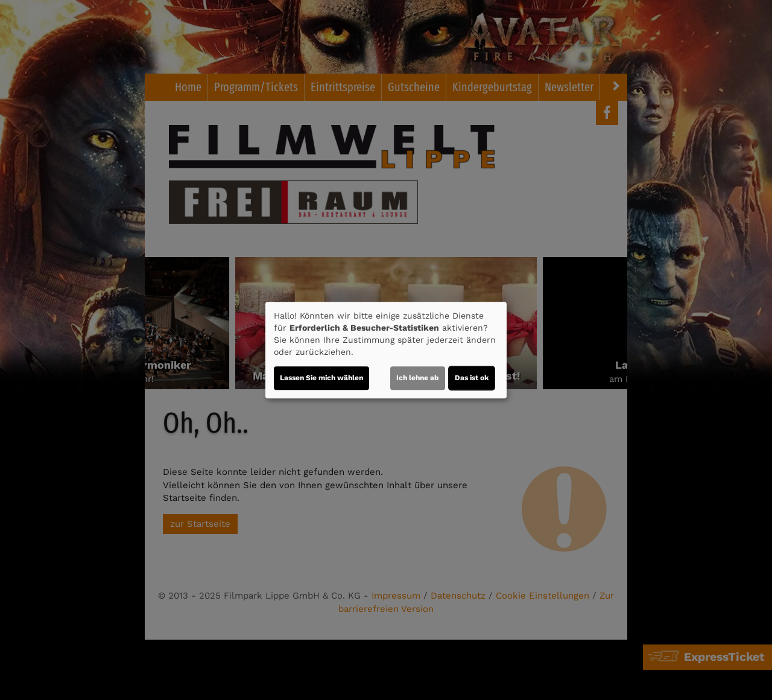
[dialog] (386, 350)
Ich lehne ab (418, 378)
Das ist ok (472, 378)
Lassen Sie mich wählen (321, 378)
